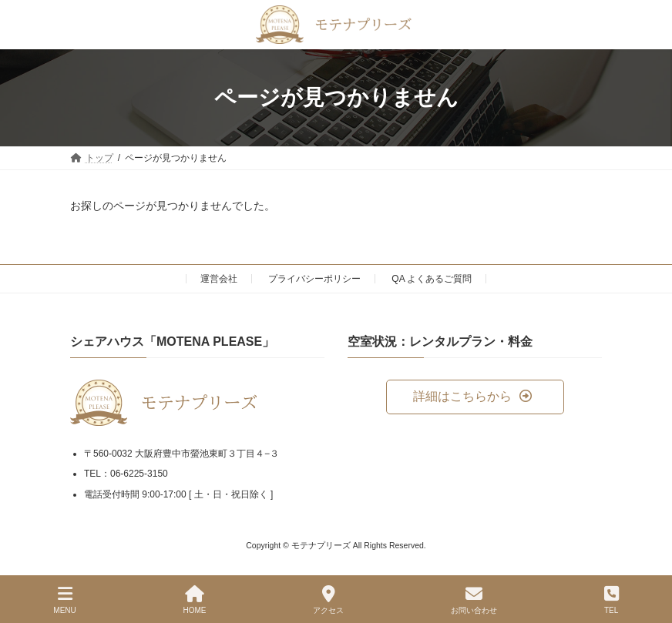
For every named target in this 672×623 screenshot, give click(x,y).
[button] (475, 397)
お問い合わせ (474, 600)
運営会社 (219, 279)
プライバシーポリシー (314, 279)
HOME (195, 600)
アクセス (328, 600)
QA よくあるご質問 (432, 279)
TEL (612, 600)
